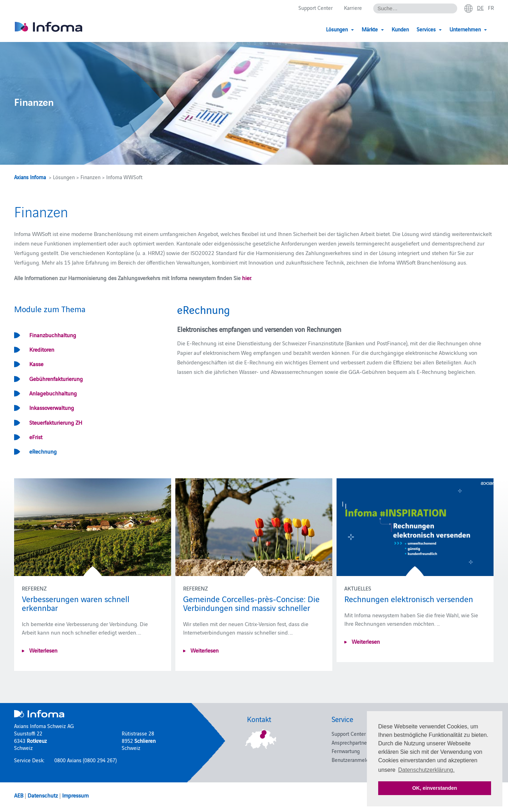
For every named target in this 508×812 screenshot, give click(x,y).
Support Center (316, 8)
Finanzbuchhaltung (53, 335)
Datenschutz (43, 795)
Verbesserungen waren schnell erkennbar (76, 603)
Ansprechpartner (350, 742)
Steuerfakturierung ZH (56, 422)
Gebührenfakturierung (56, 378)
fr (491, 7)
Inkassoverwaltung (52, 407)
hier (246, 278)
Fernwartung (346, 751)
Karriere (353, 8)
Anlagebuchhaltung (53, 393)
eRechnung (43, 451)
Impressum (75, 795)
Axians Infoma (30, 177)
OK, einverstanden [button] (434, 788)
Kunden (400, 29)
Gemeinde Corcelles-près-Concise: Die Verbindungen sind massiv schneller (251, 603)
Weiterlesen (43, 650)
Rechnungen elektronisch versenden (409, 598)
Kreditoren (42, 349)
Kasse (36, 364)
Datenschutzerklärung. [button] (427, 770)
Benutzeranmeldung (355, 760)
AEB (19, 795)
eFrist (36, 437)
